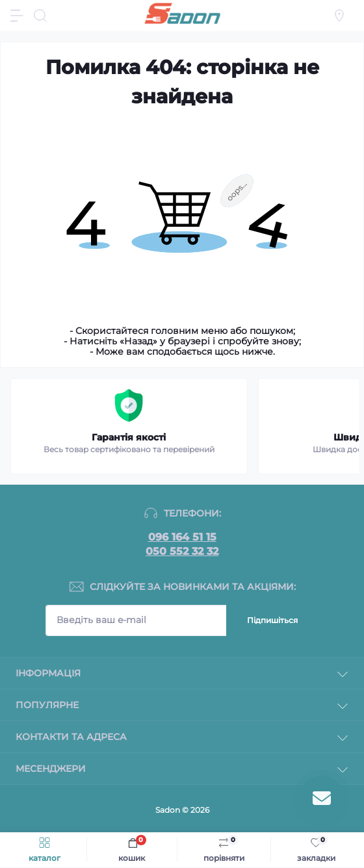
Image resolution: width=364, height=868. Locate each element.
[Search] (40, 16)
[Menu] (17, 16)
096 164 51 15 (182, 537)
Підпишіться (272, 620)
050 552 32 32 (182, 552)
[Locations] (339, 16)
